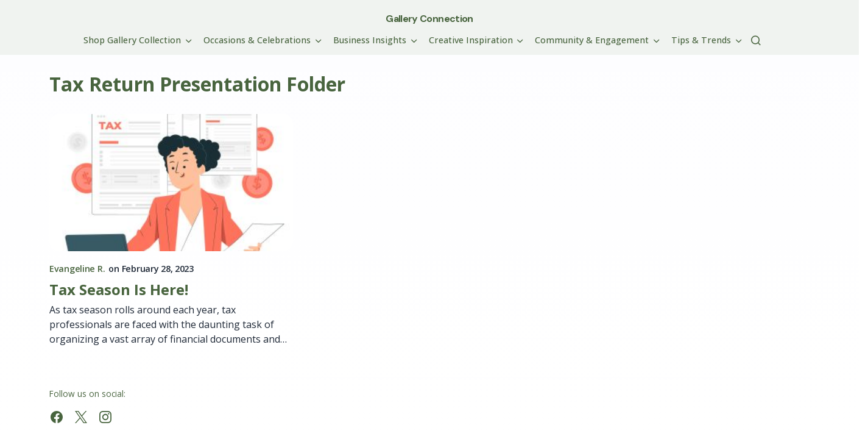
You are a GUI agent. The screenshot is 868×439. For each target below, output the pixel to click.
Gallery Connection (429, 19)
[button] (756, 40)
